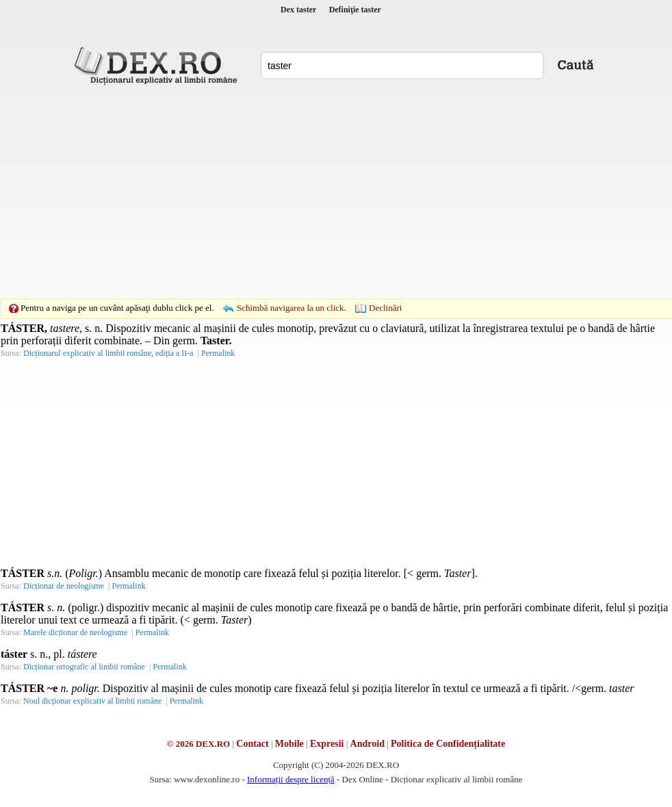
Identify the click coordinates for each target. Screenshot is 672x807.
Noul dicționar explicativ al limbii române (92, 701)
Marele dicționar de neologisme (75, 632)
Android (367, 744)
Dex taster (298, 10)
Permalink (218, 353)
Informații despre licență (291, 779)
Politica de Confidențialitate (448, 744)
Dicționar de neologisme (64, 586)
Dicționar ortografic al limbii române (84, 667)
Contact (252, 744)
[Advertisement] (315, 192)
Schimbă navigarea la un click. (292, 308)
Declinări (385, 308)
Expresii (327, 744)
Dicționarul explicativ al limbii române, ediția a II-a (108, 353)
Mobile (289, 744)
